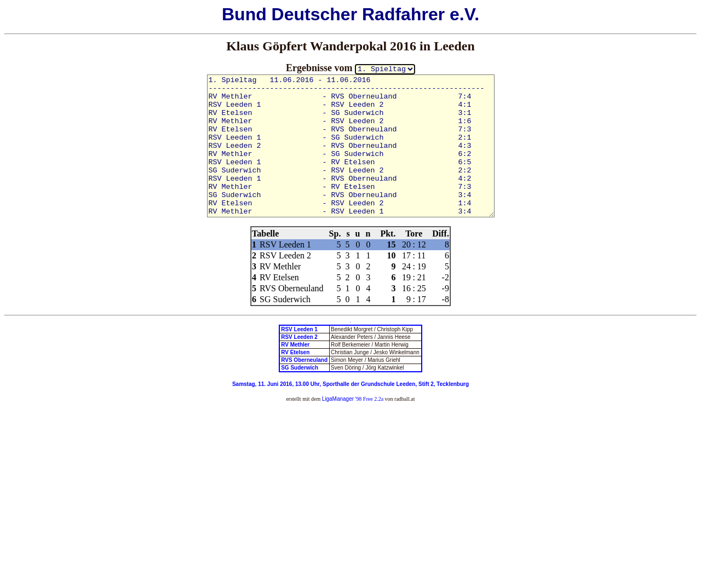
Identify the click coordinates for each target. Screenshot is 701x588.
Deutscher (315, 14)
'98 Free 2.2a (369, 399)
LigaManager (338, 399)
